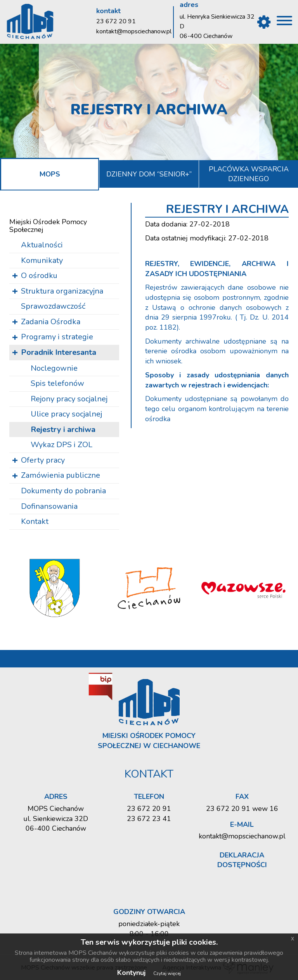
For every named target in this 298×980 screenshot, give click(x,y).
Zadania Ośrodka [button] (51, 322)
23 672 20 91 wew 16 (242, 809)
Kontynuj (131, 973)
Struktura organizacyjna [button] (62, 291)
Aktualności (42, 245)
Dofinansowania (49, 506)
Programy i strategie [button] (57, 337)
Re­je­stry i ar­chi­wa (63, 430)
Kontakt (35, 521)
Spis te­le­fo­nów (57, 383)
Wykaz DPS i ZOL (62, 445)
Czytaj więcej (167, 973)
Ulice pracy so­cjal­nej (66, 414)
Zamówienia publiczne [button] (61, 475)
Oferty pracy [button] (43, 460)
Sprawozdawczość (53, 306)
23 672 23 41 (149, 819)
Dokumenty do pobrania (63, 491)
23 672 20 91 (116, 21)
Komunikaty (42, 260)
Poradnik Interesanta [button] (59, 352)
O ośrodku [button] (39, 276)
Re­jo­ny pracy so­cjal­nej (69, 399)
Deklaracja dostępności (242, 860)
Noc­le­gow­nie (54, 368)
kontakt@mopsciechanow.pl (134, 31)
